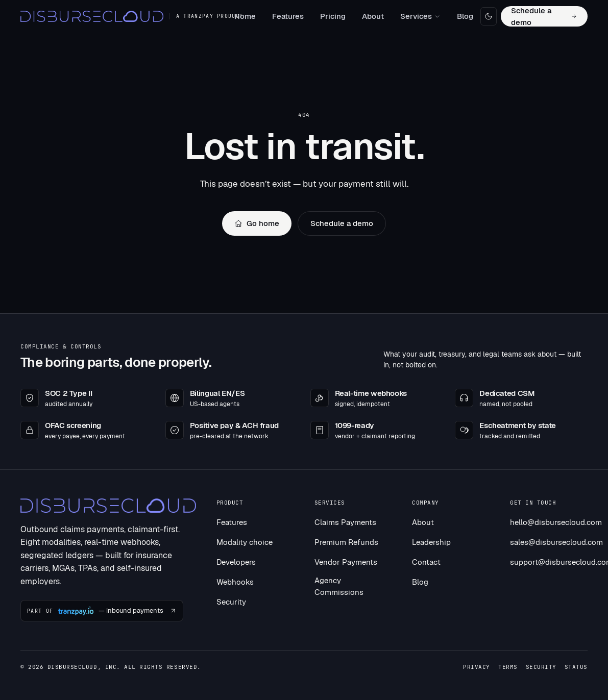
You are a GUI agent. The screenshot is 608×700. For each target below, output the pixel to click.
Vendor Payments (346, 562)
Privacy (477, 667)
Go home (257, 223)
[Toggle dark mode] (489, 16)
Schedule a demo (544, 16)
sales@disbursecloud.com (556, 542)
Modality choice (245, 542)
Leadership (431, 542)
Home (245, 16)
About (373, 16)
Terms (508, 667)
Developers (236, 562)
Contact (426, 562)
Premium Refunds (346, 542)
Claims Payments (345, 522)
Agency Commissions (339, 586)
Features (288, 16)
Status (576, 667)
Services (420, 16)
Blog (465, 16)
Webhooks (235, 582)
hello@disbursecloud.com (556, 522)
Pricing (333, 16)
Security (231, 602)
